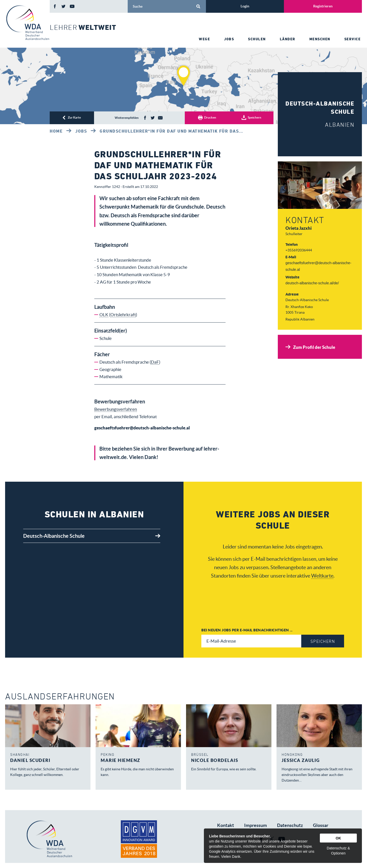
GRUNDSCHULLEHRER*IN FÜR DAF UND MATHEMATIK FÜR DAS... (171, 131)
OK (338, 838)
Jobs (81, 131)
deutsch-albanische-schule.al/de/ (312, 283)
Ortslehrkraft (123, 315)
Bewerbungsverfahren (116, 409)
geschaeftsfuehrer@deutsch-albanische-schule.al (142, 428)
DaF (155, 362)
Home (56, 131)
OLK (104, 315)
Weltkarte (322, 576)
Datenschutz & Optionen (338, 851)
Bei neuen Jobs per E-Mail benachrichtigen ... (247, 630)
